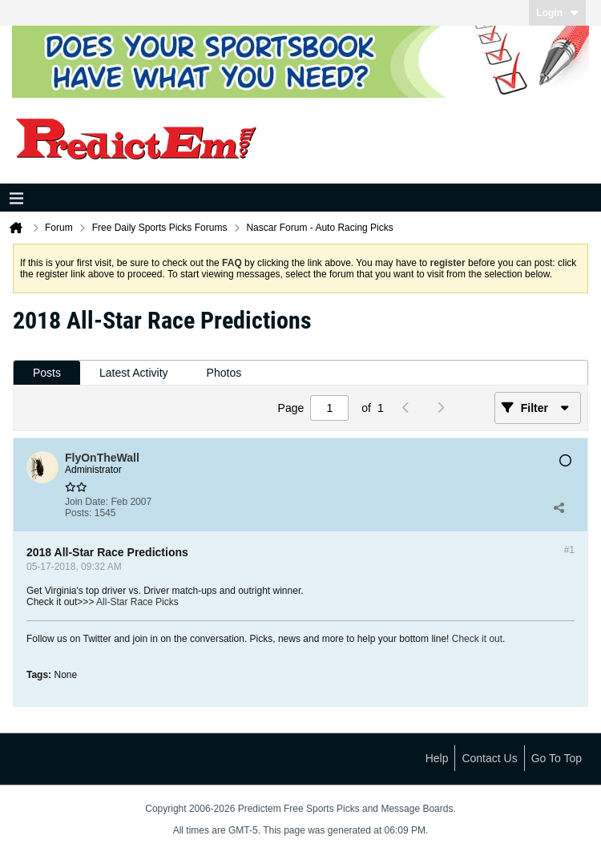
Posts (47, 373)
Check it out (477, 639)
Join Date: (87, 502)
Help (437, 758)
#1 (569, 550)
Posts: (78, 513)
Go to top (557, 758)
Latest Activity (134, 373)
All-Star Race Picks (137, 602)
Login (557, 13)
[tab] (47, 373)
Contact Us (489, 758)
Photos (224, 373)
